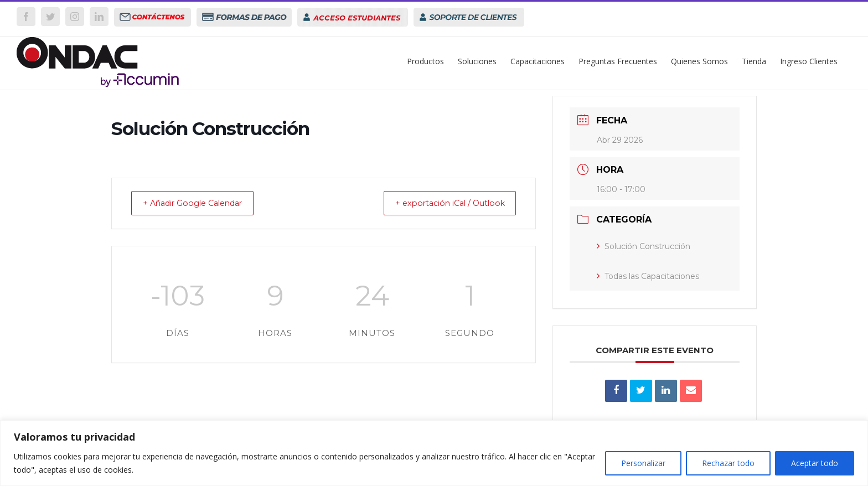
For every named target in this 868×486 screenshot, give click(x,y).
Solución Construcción (644, 246)
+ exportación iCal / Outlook (441, 203)
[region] (434, 453)
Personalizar (643, 463)
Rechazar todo (728, 463)
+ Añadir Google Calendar (201, 203)
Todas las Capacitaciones (648, 276)
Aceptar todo (815, 463)
